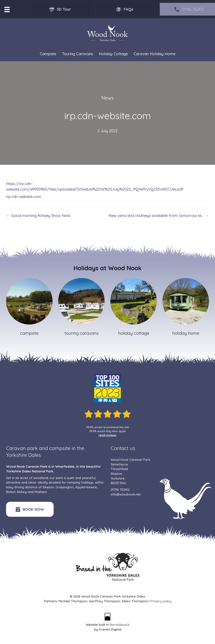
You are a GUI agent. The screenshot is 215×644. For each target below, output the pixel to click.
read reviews (107, 435)
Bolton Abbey (16, 492)
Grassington (65, 487)
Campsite (48, 54)
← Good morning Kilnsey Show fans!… (39, 216)
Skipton (48, 487)
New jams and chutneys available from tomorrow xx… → (159, 216)
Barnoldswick (120, 625)
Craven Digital (110, 629)
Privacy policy (161, 601)
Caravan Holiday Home (155, 54)
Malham (40, 492)
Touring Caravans (77, 54)
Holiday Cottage (113, 54)
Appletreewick (86, 487)
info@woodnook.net (126, 494)
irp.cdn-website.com (24, 197)
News (108, 98)
